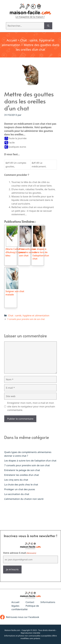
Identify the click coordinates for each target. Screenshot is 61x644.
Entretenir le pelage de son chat (22, 470)
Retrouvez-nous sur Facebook (23, 617)
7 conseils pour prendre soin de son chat (26, 319)
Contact (30, 602)
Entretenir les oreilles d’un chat (22, 475)
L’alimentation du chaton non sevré (24, 499)
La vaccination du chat (17, 494)
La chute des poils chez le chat (21, 484)
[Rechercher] (48, 26)
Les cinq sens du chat (16, 480)
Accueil (12, 40)
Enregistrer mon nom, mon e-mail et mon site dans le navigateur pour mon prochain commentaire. (31, 406)
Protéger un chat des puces (20, 489)
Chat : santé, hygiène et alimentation (29, 315)
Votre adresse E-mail (20, 553)
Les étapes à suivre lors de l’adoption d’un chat (30, 461)
